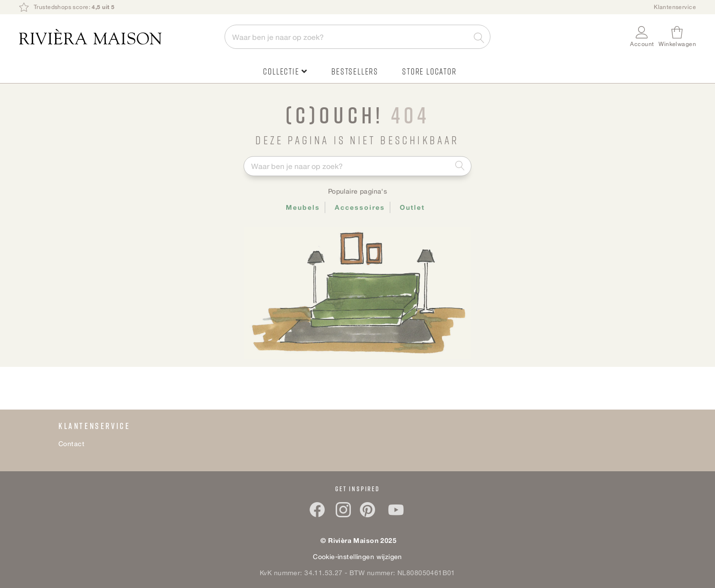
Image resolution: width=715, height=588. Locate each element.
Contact (71, 443)
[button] (642, 37)
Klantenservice (675, 7)
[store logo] (117, 37)
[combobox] (357, 37)
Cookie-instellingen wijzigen (357, 556)
